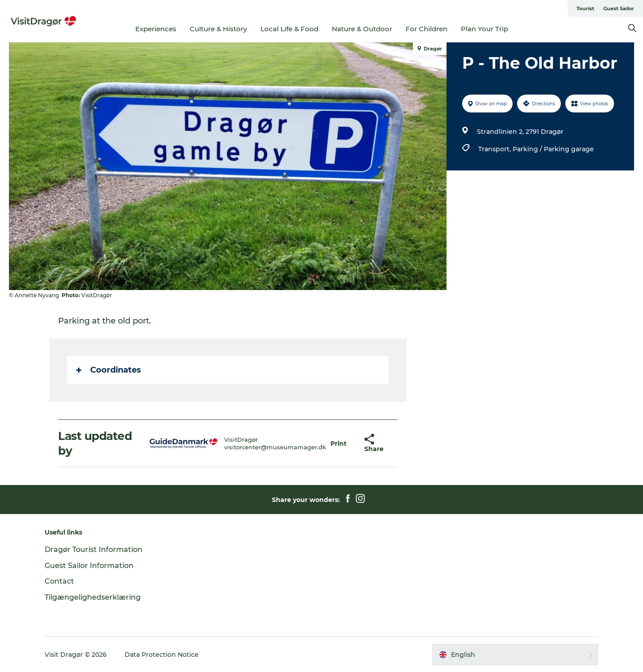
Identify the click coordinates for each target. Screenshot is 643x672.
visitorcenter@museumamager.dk (275, 447)
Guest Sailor (619, 8)
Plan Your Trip (484, 29)
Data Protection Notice (162, 655)
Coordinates (109, 370)
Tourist (585, 8)
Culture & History (218, 29)
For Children (426, 29)
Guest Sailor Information (89, 566)
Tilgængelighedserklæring (93, 597)
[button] (338, 443)
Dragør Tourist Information (94, 550)
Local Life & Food (289, 29)
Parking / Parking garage (553, 149)
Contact (59, 581)
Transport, (495, 149)
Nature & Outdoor (362, 29)
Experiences (156, 29)
